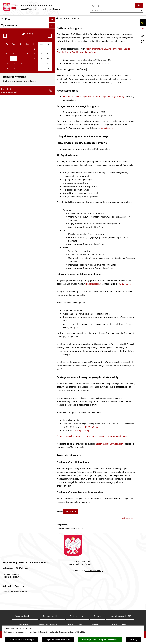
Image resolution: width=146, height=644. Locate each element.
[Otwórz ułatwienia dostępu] (143, 23)
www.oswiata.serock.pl (94, 571)
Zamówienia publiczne (52, 616)
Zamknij (133, 639)
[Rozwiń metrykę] (71, 511)
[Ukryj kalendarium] (52, 52)
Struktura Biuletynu (77, 616)
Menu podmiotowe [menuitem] (10, 25)
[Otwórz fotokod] (143, 42)
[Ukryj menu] (52, 19)
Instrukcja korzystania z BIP (120, 616)
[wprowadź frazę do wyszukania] (112, 6)
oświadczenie (107, 128)
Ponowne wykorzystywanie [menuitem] (13, 41)
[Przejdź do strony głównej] (32, 7)
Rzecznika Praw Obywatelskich (109, 444)
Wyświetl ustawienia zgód (58, 639)
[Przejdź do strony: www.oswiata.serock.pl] (143, 35)
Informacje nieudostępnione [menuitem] (14, 30)
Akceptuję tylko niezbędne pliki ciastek (100, 639)
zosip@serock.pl (94, 284)
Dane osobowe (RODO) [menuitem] (11, 46)
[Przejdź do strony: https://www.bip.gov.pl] (143, 29)
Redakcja (98, 616)
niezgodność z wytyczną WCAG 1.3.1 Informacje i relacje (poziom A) (93, 97)
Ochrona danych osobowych (22, 639)
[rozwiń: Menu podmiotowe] (53, 25)
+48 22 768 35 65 (126, 284)
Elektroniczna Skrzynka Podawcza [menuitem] (16, 35)
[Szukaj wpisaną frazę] (139, 6)
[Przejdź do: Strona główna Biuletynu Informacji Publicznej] (57, 19)
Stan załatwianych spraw (25, 616)
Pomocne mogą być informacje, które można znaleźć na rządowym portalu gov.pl (93, 436)
